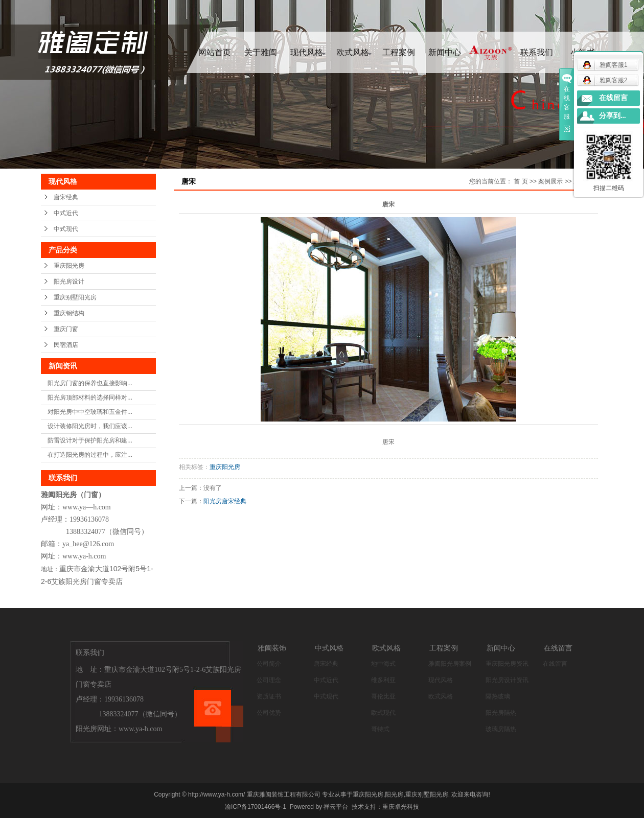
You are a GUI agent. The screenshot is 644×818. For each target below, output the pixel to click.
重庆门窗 (66, 329)
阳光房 (394, 794)
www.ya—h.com (87, 507)
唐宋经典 (66, 197)
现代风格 (307, 52)
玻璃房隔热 (501, 729)
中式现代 (66, 229)
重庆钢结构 (69, 313)
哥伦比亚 (383, 696)
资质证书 (269, 696)
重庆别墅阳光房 (75, 297)
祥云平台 (336, 807)
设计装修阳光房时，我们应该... (90, 426)
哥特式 (380, 729)
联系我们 (537, 52)
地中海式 (383, 664)
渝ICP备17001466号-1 (256, 807)
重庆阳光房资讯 (507, 664)
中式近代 (66, 213)
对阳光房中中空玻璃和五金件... (90, 412)
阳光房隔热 (501, 713)
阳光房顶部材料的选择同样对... (90, 398)
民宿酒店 (66, 345)
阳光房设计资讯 (507, 680)
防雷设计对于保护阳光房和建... (90, 440)
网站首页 (215, 52)
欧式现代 (383, 713)
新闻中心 (445, 52)
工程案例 (399, 52)
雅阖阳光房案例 (450, 664)
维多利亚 (383, 680)
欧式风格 (353, 52)
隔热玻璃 (498, 696)
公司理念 (269, 680)
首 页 (521, 181)
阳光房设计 (69, 282)
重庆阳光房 (69, 266)
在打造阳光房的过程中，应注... (90, 455)
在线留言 (555, 664)
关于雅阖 (261, 52)
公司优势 (269, 713)
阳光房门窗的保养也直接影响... (90, 383)
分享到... (613, 116)
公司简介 (269, 664)
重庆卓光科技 (401, 807)
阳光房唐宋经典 (225, 501)
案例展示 (550, 181)
